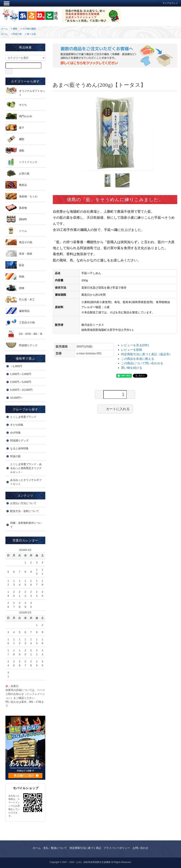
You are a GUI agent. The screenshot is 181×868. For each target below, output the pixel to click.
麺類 (15, 29)
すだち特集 (17, 425)
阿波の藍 (17, 34)
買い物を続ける (132, 368)
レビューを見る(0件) (135, 345)
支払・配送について (55, 848)
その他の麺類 (29, 29)
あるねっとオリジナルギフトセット (26, 482)
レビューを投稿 (132, 350)
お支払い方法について (23, 503)
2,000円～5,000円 (21, 382)
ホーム (4, 29)
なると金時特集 (19, 448)
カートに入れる (115, 409)
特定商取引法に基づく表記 (85, 848)
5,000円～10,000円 (21, 390)
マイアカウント (169, 3)
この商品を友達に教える (138, 359)
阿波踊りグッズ (19, 440)
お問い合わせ (140, 848)
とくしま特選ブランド (23, 417)
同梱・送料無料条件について (26, 525)
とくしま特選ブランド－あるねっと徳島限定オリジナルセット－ (26, 468)
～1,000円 (16, 366)
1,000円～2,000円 (21, 374)
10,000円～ (17, 398)
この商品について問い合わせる (142, 363)
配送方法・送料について (25, 511)
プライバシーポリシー (117, 848)
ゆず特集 (15, 433)
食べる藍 (31, 34)
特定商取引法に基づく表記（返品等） (147, 354)
